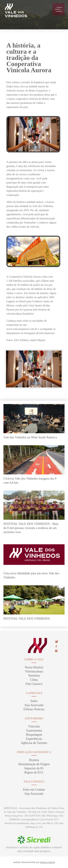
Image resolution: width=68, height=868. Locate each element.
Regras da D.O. (34, 772)
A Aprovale (34, 693)
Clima (34, 680)
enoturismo (34, 718)
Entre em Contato (34, 790)
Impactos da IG (34, 768)
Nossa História (34, 667)
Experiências (34, 739)
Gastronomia (34, 731)
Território (34, 676)
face (56, 646)
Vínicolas (34, 726)
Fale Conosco (34, 684)
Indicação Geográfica (34, 752)
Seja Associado (34, 705)
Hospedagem (34, 735)
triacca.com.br (48, 862)
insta (56, 651)
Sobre (34, 701)
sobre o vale (34, 659)
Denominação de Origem (34, 764)
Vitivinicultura (34, 671)
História (34, 760)
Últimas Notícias (34, 709)
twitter (57, 642)
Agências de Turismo (34, 743)
